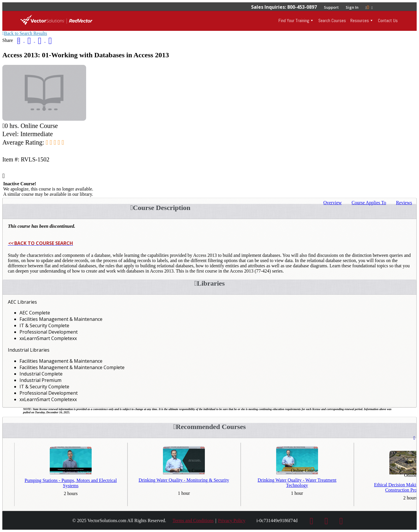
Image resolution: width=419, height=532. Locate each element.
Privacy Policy (232, 521)
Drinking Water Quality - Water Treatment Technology (297, 483)
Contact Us (388, 21)
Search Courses (332, 21)
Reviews (404, 203)
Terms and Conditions (193, 521)
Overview (332, 203)
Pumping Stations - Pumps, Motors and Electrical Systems (71, 483)
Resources (360, 21)
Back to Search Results (25, 33)
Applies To (369, 203)
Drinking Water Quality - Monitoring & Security (184, 480)
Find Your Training (294, 21)
